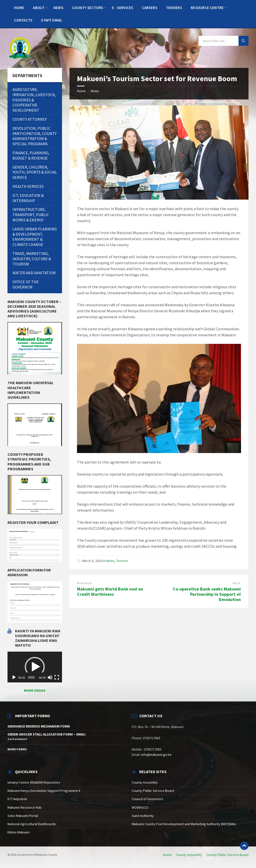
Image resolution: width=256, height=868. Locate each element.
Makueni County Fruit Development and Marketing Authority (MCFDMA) (184, 824)
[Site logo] (20, 48)
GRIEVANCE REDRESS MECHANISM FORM (39, 726)
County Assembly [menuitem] (189, 855)
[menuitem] (19, 8)
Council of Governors (147, 799)
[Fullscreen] (57, 677)
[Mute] (50, 677)
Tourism (122, 561)
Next (237, 583)
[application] (35, 667)
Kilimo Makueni (18, 832)
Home (81, 91)
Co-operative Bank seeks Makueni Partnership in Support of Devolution (207, 594)
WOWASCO (140, 807)
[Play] (14, 677)
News (95, 91)
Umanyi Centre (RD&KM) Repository (34, 782)
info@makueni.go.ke (156, 755)
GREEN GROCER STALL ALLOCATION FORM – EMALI (46, 734)
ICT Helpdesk (17, 799)
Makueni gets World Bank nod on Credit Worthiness (110, 592)
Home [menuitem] (167, 855)
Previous (84, 583)
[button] (35, 667)
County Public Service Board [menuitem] (227, 855)
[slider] (31, 677)
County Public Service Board (153, 791)
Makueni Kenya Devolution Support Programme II (44, 791)
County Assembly (145, 782)
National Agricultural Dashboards (32, 824)
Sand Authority (143, 816)
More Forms (17, 749)
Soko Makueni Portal (23, 816)
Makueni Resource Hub (24, 807)
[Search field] (223, 41)
